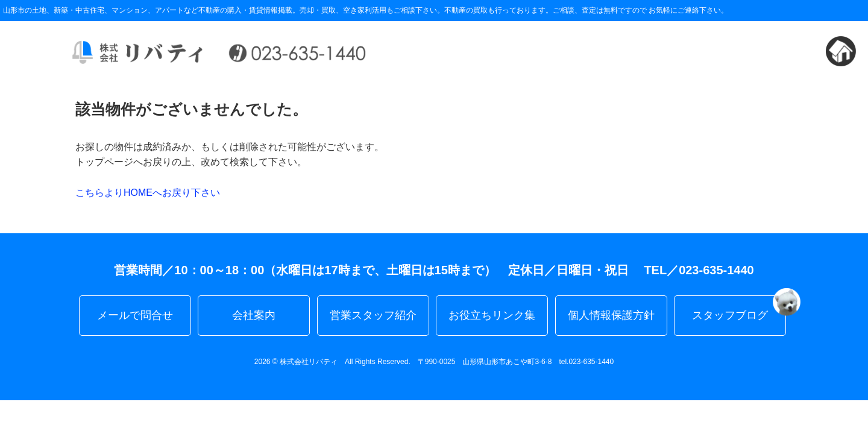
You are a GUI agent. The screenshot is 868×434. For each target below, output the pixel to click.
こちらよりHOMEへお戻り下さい (148, 193)
